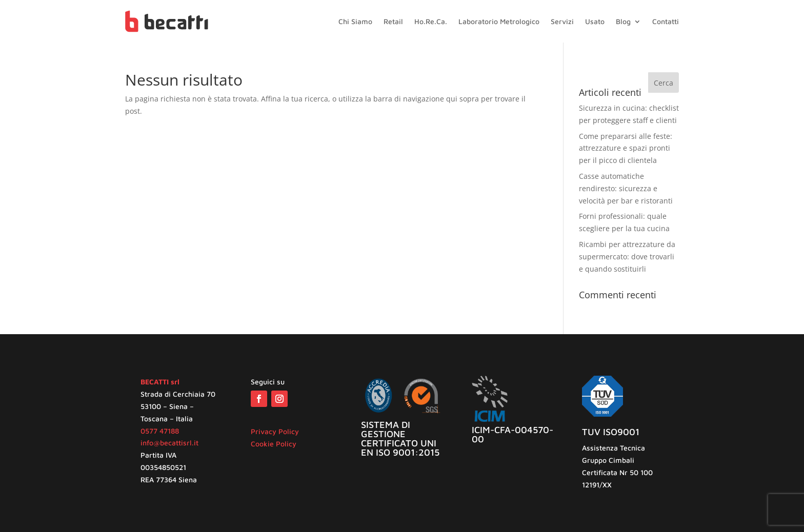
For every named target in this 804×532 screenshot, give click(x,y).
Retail (393, 22)
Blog (623, 22)
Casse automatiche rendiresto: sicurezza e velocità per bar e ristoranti (626, 188)
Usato (595, 22)
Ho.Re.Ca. (431, 22)
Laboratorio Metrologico (499, 22)
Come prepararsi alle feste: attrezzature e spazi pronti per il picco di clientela (626, 148)
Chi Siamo (355, 22)
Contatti (666, 22)
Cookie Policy (274, 444)
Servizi (562, 22)
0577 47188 (160, 431)
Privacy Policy (275, 431)
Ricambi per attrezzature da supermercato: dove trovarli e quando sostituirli (627, 257)
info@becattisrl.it (169, 443)
